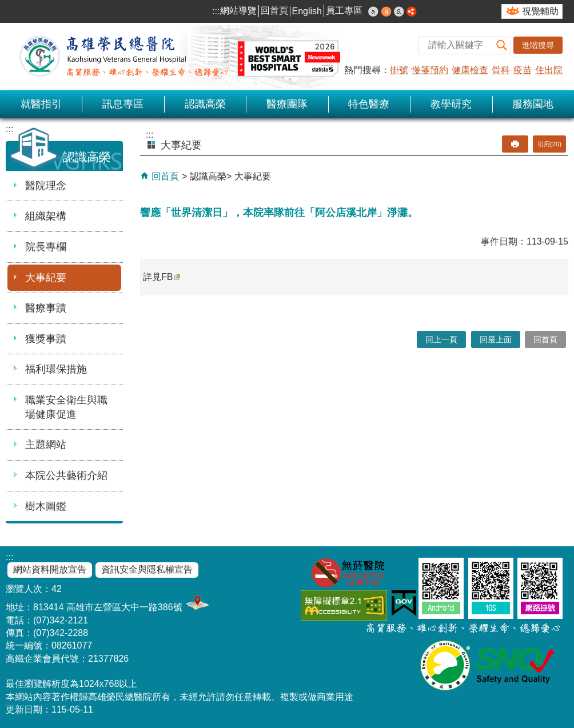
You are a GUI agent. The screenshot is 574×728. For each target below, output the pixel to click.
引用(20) (549, 144)
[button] (502, 45)
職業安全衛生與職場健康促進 (66, 407)
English (307, 11)
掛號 (399, 70)
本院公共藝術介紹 (66, 475)
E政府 (404, 603)
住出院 (549, 70)
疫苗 (523, 70)
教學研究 (451, 104)
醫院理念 (46, 186)
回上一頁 (441, 339)
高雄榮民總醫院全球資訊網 (177, 57)
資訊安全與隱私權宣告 (147, 569)
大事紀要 (46, 278)
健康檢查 (470, 70)
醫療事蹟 (46, 308)
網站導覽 (238, 11)
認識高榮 (205, 104)
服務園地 (533, 104)
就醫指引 (41, 104)
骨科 (501, 70)
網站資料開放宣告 (50, 569)
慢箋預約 (430, 70)
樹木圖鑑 (46, 506)
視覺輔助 (540, 11)
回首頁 (274, 11)
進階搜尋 (538, 45)
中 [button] (386, 11)
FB (171, 277)
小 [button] (373, 11)
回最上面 (496, 339)
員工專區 (344, 11)
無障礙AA (344, 605)
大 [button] (399, 11)
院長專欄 (46, 247)
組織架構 (46, 216)
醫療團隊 (287, 104)
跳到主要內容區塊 (6, 6)
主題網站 (46, 445)
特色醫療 (369, 104)
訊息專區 (123, 104)
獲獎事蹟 (46, 339)
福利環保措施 (56, 369)
